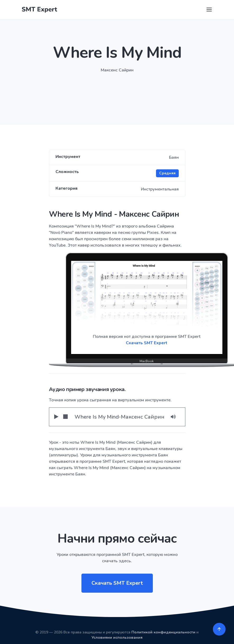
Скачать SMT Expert (147, 343)
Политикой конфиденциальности (163, 632)
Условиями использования (117, 638)
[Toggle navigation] (209, 10)
